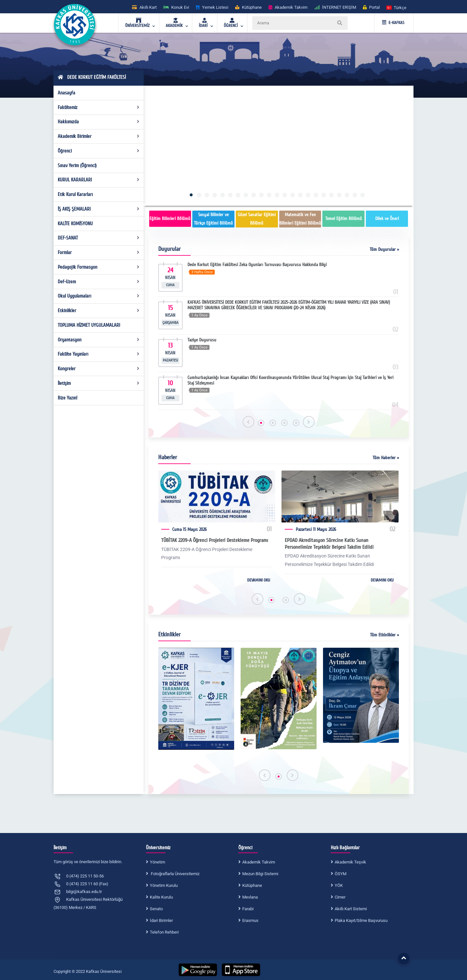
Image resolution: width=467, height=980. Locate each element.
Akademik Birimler (99, 136)
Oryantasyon (99, 340)
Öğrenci (99, 151)
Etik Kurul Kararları (75, 194)
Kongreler (99, 369)
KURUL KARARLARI (99, 180)
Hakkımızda (99, 122)
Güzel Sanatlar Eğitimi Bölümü (257, 219)
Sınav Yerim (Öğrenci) (77, 165)
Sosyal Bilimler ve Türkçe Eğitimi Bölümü (213, 219)
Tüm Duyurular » (384, 249)
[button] (397, 7)
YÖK (339, 885)
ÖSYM (341, 874)
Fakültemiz (99, 107)
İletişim (99, 383)
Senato (156, 909)
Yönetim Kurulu (164, 885)
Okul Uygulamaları (99, 296)
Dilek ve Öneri (387, 219)
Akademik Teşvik (350, 862)
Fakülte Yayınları (99, 354)
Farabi (248, 909)
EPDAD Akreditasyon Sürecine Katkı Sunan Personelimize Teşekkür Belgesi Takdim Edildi (329, 544)
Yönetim (157, 862)
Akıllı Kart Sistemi (351, 909)
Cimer (340, 897)
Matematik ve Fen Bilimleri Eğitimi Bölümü (300, 219)
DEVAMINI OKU (259, 580)
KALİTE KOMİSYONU (75, 224)
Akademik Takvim (259, 862)
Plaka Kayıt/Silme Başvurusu (361, 920)
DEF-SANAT (99, 238)
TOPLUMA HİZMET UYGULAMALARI (89, 325)
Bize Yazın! (67, 398)
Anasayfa (66, 93)
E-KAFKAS (393, 23)
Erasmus (250, 920)
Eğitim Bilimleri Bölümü (170, 219)
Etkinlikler (99, 311)
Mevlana (250, 897)
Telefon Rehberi (164, 932)
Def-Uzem (99, 282)
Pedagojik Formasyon (99, 267)
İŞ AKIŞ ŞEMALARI (99, 209)
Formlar (99, 252)
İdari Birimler (161, 920)
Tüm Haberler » (386, 458)
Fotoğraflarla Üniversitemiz (175, 874)
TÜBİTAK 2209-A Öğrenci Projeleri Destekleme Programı (215, 540)
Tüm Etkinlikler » (384, 635)
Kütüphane (252, 885)
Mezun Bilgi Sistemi (260, 874)
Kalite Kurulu (161, 897)
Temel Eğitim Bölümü (344, 219)
